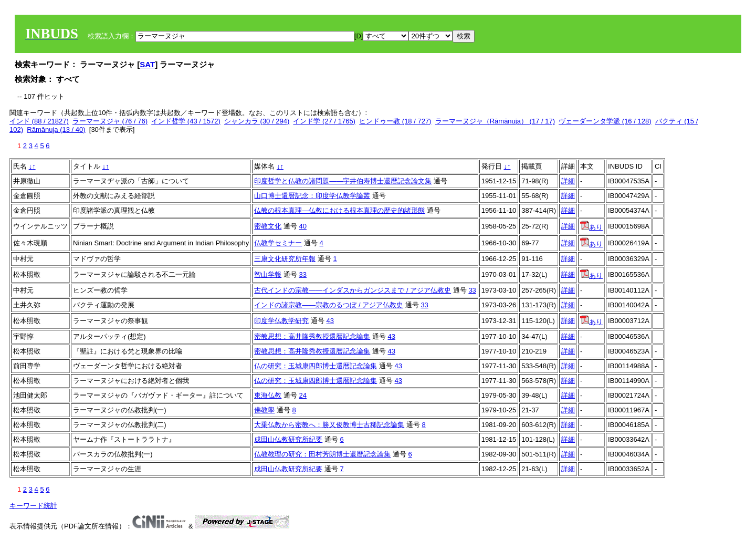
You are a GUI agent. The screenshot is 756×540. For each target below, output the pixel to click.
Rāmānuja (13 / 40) (56, 129)
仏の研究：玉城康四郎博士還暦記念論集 (316, 366)
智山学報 (268, 274)
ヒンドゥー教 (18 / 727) (395, 121)
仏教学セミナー (278, 243)
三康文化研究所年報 (285, 259)
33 (303, 274)
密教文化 (268, 226)
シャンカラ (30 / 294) (257, 121)
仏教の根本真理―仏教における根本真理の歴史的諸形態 (339, 210)
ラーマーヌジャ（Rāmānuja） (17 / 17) (495, 121)
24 (303, 395)
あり (591, 227)
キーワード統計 (33, 506)
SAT (147, 64)
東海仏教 (268, 395)
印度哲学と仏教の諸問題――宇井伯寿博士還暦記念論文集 (343, 181)
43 (330, 321)
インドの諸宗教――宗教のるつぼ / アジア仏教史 (329, 305)
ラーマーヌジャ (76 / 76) (110, 121)
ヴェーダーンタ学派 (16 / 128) (605, 121)
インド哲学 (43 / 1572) (186, 121)
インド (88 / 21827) (39, 121)
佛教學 (264, 410)
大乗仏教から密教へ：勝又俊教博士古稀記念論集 (329, 425)
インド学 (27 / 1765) (324, 121)
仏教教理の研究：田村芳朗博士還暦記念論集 (322, 454)
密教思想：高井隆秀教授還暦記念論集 (312, 336)
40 (303, 226)
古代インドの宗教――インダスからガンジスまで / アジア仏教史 (353, 290)
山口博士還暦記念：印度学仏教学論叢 (312, 196)
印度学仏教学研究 (281, 321)
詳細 (568, 181)
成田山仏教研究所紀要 (288, 439)
